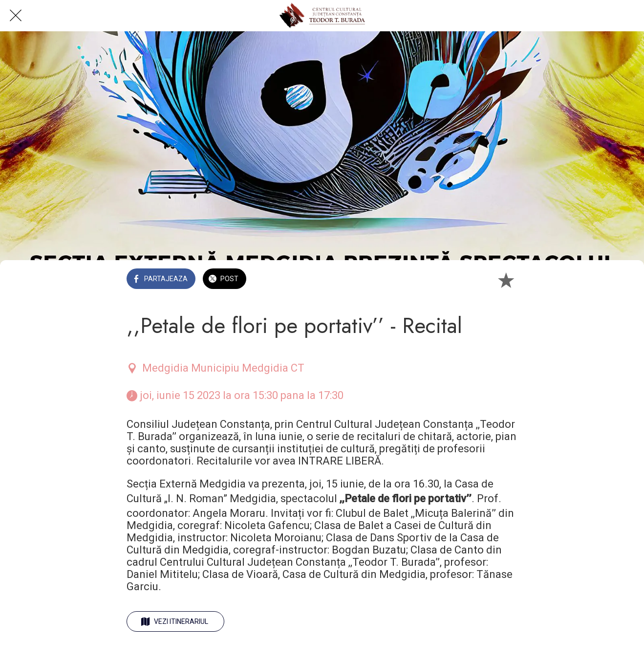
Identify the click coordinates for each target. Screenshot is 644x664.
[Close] (16, 16)
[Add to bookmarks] (506, 280)
